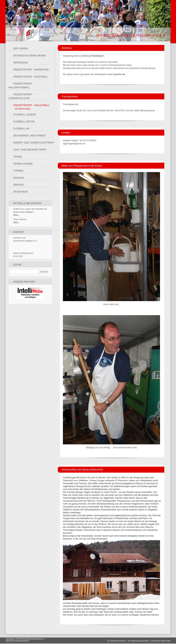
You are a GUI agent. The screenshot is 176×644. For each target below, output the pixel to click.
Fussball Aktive (24, 121)
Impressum (21, 63)
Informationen (23, 109)
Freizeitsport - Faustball (31, 77)
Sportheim (20, 192)
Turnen (18, 171)
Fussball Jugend (25, 114)
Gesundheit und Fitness (29, 136)
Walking (19, 178)
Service (18, 185)
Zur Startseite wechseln (116, 641)
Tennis (18, 157)
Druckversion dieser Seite (161, 641)
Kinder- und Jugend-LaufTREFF (34, 143)
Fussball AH (21, 129)
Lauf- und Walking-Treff (30, 150)
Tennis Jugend (23, 164)
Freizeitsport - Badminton (31, 70)
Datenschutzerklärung (30, 56)
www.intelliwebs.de (22, 641)
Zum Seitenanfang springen (138, 641)
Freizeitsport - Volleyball (31, 105)
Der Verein (21, 48)
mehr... (16, 215)
